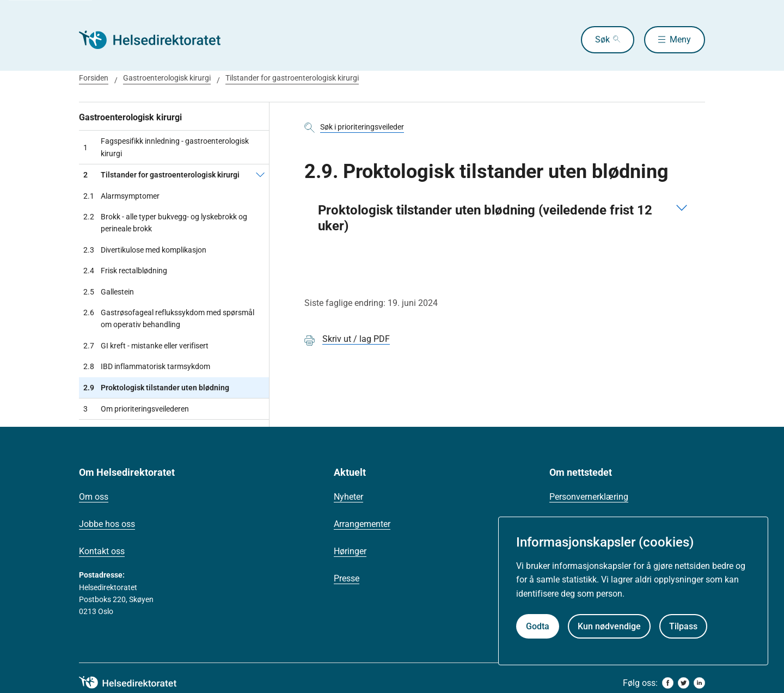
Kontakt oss (102, 551)
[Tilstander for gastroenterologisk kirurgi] (260, 175)
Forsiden (94, 78)
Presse (347, 578)
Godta (538, 626)
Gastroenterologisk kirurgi (167, 78)
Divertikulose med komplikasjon (145, 250)
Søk (602, 39)
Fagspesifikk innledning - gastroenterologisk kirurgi (166, 147)
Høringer (350, 551)
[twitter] (684, 683)
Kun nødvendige (609, 626)
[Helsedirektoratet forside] (157, 40)
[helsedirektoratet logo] (136, 683)
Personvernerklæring (589, 497)
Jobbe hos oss (107, 524)
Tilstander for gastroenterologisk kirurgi (292, 78)
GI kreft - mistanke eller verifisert (146, 346)
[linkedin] (699, 683)
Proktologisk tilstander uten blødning (156, 388)
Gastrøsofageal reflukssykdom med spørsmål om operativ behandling (169, 319)
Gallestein (109, 292)
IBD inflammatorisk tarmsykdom (147, 366)
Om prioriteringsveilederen (136, 409)
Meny (680, 39)
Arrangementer (362, 524)
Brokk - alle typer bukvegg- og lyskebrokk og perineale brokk (165, 223)
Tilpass (683, 626)
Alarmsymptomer (121, 196)
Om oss (94, 497)
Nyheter (348, 497)
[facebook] (668, 683)
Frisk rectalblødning (125, 271)
